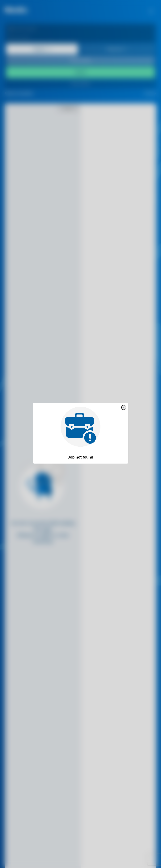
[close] (124, 408)
